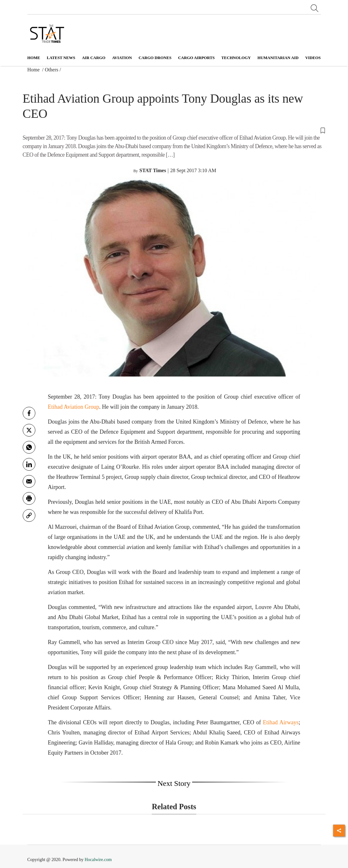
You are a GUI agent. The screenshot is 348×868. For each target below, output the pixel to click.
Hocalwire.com (98, 860)
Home (34, 58)
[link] (29, 515)
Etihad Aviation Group (74, 407)
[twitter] (29, 430)
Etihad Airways (281, 722)
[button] (174, 130)
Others (52, 70)
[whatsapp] (29, 447)
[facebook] (29, 413)
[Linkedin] (29, 464)
